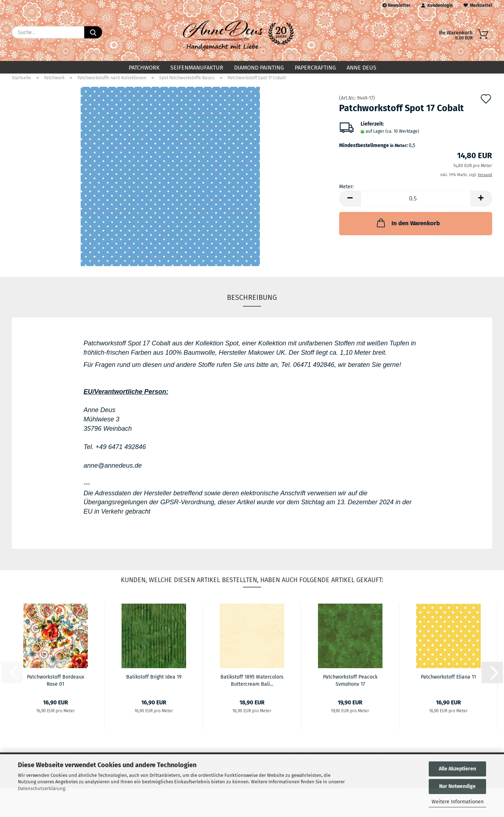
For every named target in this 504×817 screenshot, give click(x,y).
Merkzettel (478, 5)
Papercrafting (315, 68)
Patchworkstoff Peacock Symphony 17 (350, 686)
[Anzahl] (416, 204)
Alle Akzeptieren (457, 769)
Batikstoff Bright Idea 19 (154, 683)
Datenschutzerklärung (42, 788)
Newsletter (396, 5)
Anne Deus (362, 68)
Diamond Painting (259, 68)
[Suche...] (93, 32)
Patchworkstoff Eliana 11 (448, 683)
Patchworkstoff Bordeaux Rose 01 (56, 686)
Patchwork (144, 68)
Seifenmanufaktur (197, 68)
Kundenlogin (437, 5)
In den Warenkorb (408, 228)
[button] (350, 204)
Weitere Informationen (458, 802)
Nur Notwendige (457, 786)
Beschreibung (252, 303)
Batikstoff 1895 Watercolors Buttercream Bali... (252, 686)
